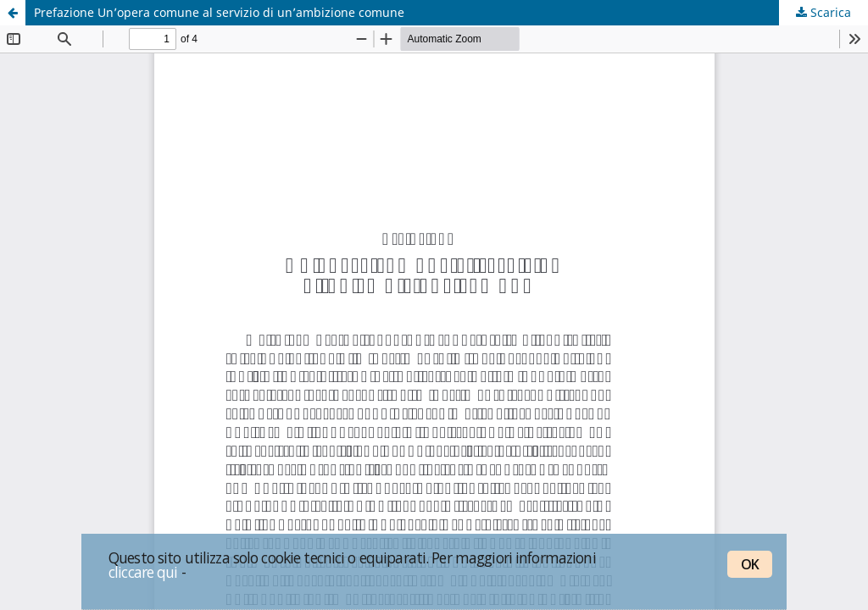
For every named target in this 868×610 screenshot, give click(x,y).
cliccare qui (143, 572)
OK (750, 564)
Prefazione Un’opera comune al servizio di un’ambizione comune (219, 12)
